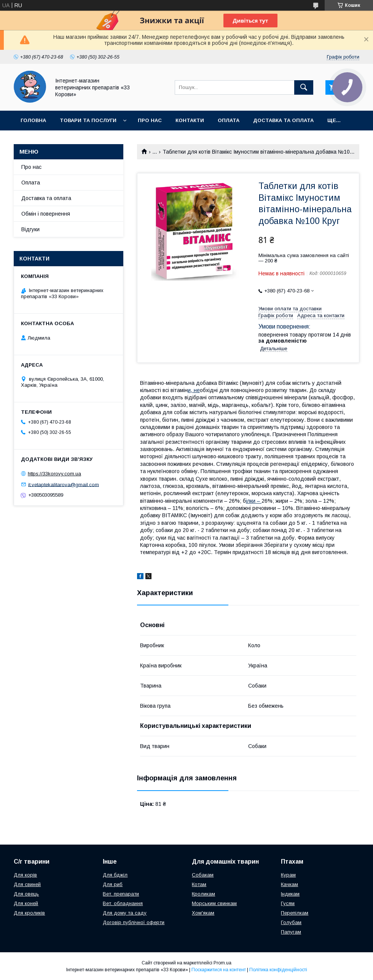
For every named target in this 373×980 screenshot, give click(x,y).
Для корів (25, 875)
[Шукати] (304, 87)
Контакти (190, 120)
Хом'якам (203, 913)
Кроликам (203, 894)
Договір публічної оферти (134, 922)
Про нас (150, 120)
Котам (199, 884)
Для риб (113, 884)
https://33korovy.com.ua (54, 474)
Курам (288, 875)
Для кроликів (29, 913)
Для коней (26, 903)
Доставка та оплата (283, 120)
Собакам (203, 875)
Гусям (288, 903)
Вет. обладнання (123, 903)
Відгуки (30, 229)
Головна (33, 120)
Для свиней (27, 884)
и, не (194, 390)
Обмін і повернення (46, 214)
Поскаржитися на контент (219, 970)
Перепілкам (295, 913)
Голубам (291, 922)
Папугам (291, 932)
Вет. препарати (121, 894)
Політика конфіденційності (278, 970)
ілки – (254, 501)
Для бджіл (115, 875)
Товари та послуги (88, 120)
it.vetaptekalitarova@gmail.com (64, 484)
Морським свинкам (214, 903)
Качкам (289, 884)
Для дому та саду (125, 913)
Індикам (290, 894)
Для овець (26, 894)
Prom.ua (222, 963)
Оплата (229, 120)
